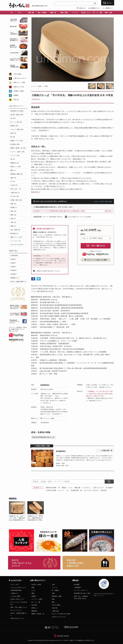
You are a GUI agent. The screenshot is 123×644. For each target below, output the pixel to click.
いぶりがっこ (87, 488)
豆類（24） (14, 133)
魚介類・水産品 (36, 585)
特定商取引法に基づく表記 (82, 593)
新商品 (64, 488)
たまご (34, 590)
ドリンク (55, 587)
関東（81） (14, 204)
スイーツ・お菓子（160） (18, 152)
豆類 (53, 593)
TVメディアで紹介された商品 (61, 614)
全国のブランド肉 (19, 87)
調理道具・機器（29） (17, 174)
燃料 (53, 602)
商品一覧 (31, 13)
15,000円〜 (14, 274)
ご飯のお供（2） (15, 193)
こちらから (57, 271)
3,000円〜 (13, 259)
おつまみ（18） (15, 196)
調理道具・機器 (57, 596)
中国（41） (14, 222)
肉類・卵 (53, 13)
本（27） (13, 181)
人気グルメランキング (20, 78)
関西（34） (14, 215)
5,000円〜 (13, 263)
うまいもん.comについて (18, 587)
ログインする (15, 585)
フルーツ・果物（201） (17, 129)
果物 (33, 593)
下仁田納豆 (109, 488)
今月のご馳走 (17, 74)
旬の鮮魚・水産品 (19, 91)
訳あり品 (16, 100)
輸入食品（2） (15, 233)
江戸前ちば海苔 (51, 490)
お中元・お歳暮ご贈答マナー (19, 282)
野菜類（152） (15, 126)
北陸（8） (13, 219)
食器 (40, 86)
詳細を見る (108, 211)
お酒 (53, 585)
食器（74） (14, 178)
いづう (70, 488)
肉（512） (14, 118)
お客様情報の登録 (16, 590)
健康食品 (34, 611)
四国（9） (13, 226)
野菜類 (34, 596)
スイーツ (75, 13)
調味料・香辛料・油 (38, 614)
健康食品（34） (15, 163)
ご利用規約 (77, 587)
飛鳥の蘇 (77, 488)
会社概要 (77, 585)
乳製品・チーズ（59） (17, 141)
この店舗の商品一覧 (106, 451)
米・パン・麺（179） (17, 122)
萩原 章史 (35, 192)
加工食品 (34, 605)
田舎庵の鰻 (75, 490)
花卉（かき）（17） (16, 189)
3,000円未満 (14, 256)
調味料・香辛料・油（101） (19, 148)
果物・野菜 (64, 13)
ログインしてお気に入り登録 (96, 260)
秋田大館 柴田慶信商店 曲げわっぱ (43, 437)
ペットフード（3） (16, 241)
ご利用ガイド (109, 8)
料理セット (35, 608)
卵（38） (13, 137)
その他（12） (14, 185)
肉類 (33, 587)
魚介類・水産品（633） (17, 115)
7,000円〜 (13, 267)
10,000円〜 (14, 270)
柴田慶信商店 (36, 99)
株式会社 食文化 (63, 636)
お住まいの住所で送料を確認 (103, 202)
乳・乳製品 (55, 590)
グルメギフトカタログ (91, 490)
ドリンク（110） (15, 155)
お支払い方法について (17, 599)
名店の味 (104, 490)
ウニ (68, 490)
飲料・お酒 (108, 13)
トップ (33, 86)
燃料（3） (13, 170)
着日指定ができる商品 (17, 111)
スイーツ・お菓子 (37, 599)
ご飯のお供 (55, 611)
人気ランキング (98, 488)
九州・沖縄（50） (16, 230)
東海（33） (14, 211)
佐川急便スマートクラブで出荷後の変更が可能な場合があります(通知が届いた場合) (59, 211)
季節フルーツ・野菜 (19, 83)
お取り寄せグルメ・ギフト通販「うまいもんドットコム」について (34, 563)
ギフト (20, 13)
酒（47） (13, 159)
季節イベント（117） (17, 237)
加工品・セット (86, 13)
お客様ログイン (95, 8)
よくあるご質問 (15, 596)
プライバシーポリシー (81, 590)
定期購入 (16, 95)
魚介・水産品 (42, 13)
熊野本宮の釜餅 (51, 488)
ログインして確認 (49, 418)
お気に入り (83, 8)
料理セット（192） (16, 167)
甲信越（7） (14, 207)
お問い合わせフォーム (17, 618)
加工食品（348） (15, 144)
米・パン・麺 (97, 13)
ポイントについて (16, 610)
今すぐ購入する (96, 246)
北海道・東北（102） (17, 200)
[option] (18, 511)
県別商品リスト (15, 278)
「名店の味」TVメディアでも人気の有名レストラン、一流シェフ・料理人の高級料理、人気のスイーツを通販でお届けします (89, 563)
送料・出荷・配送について (19, 607)
